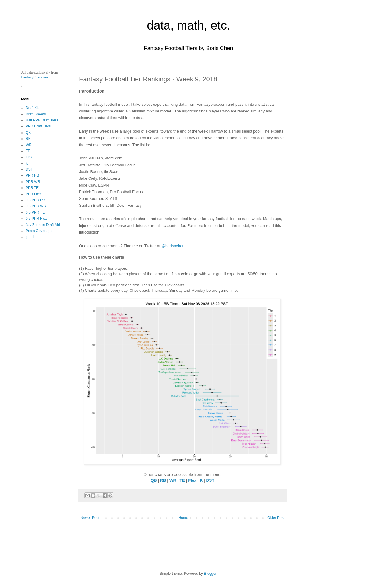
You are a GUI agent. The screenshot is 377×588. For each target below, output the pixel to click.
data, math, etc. (188, 25)
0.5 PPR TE (35, 212)
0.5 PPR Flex (36, 219)
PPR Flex (33, 194)
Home (183, 518)
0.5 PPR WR (36, 206)
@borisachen (173, 246)
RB (163, 480)
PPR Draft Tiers (38, 126)
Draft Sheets (36, 114)
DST (210, 480)
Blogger (210, 574)
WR (173, 480)
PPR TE (32, 188)
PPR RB (32, 175)
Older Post (276, 518)
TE (182, 480)
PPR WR (33, 182)
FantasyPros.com (35, 77)
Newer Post (90, 518)
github (31, 237)
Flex (192, 480)
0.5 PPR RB (35, 200)
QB (154, 480)
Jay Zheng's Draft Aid (43, 225)
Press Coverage (39, 231)
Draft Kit (32, 108)
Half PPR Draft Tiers (42, 120)
